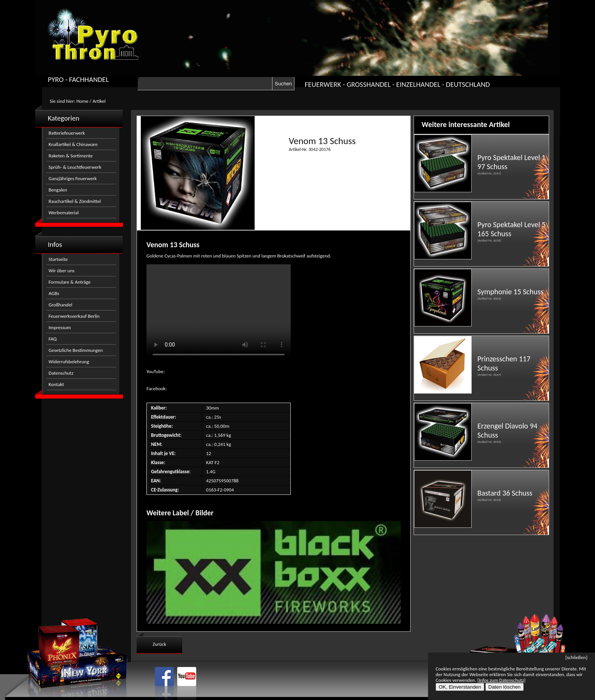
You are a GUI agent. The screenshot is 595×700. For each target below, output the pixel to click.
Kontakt (56, 384)
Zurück (159, 644)
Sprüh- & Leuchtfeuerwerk (75, 167)
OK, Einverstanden (460, 687)
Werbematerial (64, 213)
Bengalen (58, 190)
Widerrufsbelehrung (69, 362)
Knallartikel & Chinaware (73, 144)
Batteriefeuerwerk (67, 133)
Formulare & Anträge (70, 282)
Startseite (58, 259)
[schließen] (576, 657)
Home (82, 101)
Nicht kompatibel (219, 314)
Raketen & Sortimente (71, 156)
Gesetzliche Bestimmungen (76, 350)
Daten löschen (504, 687)
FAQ (53, 339)
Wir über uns (61, 271)
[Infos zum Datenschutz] (501, 680)
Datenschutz (61, 373)
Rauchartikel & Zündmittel (75, 201)
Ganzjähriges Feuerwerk (73, 178)
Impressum (60, 327)
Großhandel (60, 305)
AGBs (54, 293)
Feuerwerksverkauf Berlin (74, 316)
